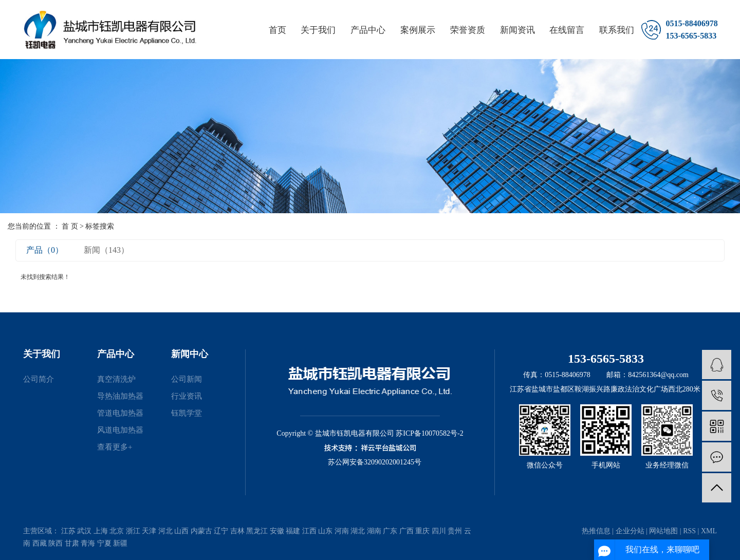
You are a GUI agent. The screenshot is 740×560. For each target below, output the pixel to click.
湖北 (358, 531)
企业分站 (630, 531)
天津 (149, 531)
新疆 (120, 543)
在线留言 (567, 30)
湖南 (374, 531)
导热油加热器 (120, 396)
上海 (101, 531)
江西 (309, 531)
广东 (390, 531)
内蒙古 (201, 531)
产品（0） (45, 250)
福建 (293, 531)
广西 (406, 531)
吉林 (237, 531)
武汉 (84, 531)
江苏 (68, 531)
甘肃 (72, 543)
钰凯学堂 (187, 413)
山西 (181, 531)
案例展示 (418, 30)
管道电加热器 (120, 413)
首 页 (70, 226)
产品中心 (368, 30)
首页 (277, 30)
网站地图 (663, 531)
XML (709, 531)
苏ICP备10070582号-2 (429, 433)
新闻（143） (106, 250)
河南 (342, 531)
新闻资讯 (517, 30)
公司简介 (39, 379)
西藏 (40, 543)
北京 (117, 531)
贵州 (455, 531)
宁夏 (104, 543)
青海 (88, 543)
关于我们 (318, 30)
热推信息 (596, 531)
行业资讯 (187, 396)
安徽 (277, 531)
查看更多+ (115, 447)
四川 (439, 531)
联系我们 (617, 30)
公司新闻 (187, 379)
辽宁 (221, 531)
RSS (689, 531)
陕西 (55, 543)
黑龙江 (257, 531)
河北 (165, 531)
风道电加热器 (120, 430)
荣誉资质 (468, 30)
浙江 (133, 531)
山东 (325, 531)
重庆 (422, 531)
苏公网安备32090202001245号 (375, 462)
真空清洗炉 (116, 379)
